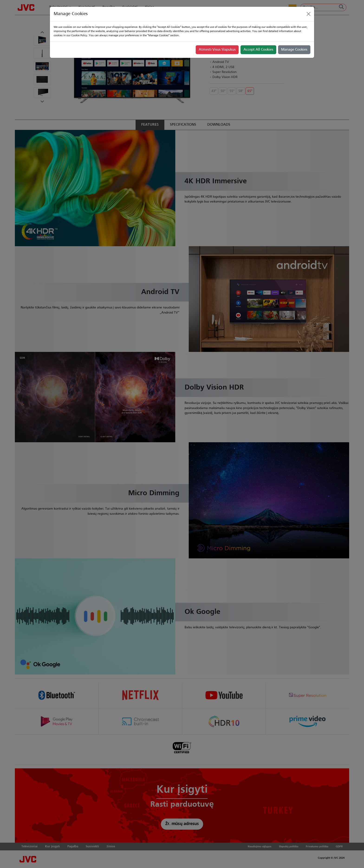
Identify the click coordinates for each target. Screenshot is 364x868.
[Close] (309, 14)
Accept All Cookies (258, 50)
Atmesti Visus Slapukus (217, 50)
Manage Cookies (294, 50)
